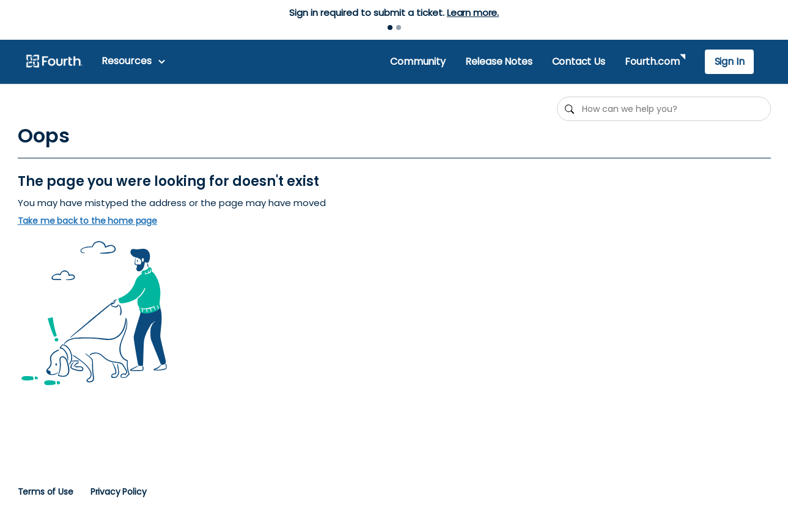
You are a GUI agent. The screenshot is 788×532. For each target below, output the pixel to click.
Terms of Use (46, 492)
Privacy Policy (119, 492)
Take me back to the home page (88, 221)
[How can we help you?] (664, 109)
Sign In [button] (730, 61)
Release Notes (499, 61)
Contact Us (579, 61)
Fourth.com (652, 61)
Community (418, 61)
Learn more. (473, 13)
